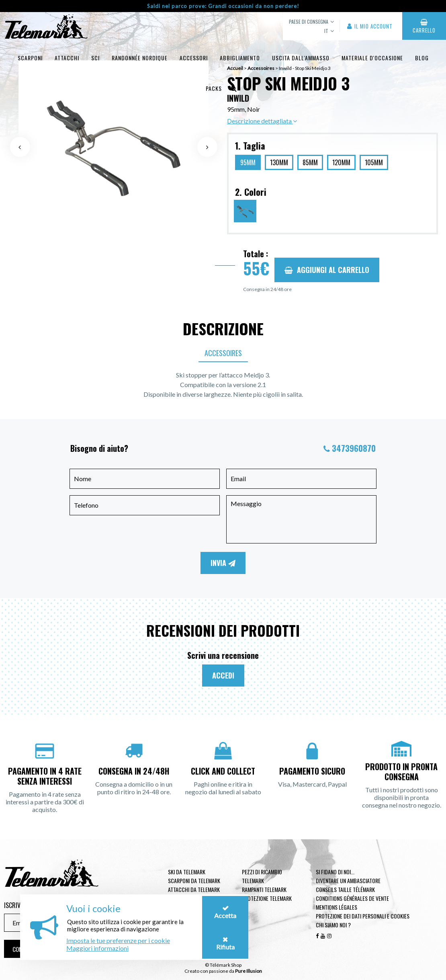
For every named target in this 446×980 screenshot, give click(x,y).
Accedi (223, 675)
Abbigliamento (240, 58)
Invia (223, 563)
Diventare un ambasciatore (348, 881)
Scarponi (30, 58)
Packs (214, 88)
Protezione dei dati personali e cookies (363, 916)
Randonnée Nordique (140, 58)
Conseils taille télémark (345, 889)
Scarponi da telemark (194, 881)
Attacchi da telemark (194, 889)
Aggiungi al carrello (327, 270)
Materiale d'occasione (372, 58)
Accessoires (223, 353)
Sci (95, 58)
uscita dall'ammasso (301, 58)
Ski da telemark (187, 872)
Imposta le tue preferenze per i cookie (118, 940)
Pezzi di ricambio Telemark (262, 876)
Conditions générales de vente (352, 898)
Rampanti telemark (264, 889)
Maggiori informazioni (97, 948)
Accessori (194, 58)
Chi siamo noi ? (333, 925)
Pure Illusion (249, 971)
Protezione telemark (267, 898)
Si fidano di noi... (335, 872)
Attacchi (67, 58)
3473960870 (354, 448)
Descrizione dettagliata (262, 121)
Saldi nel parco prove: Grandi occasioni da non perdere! (223, 6)
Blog (422, 58)
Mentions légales (337, 907)
